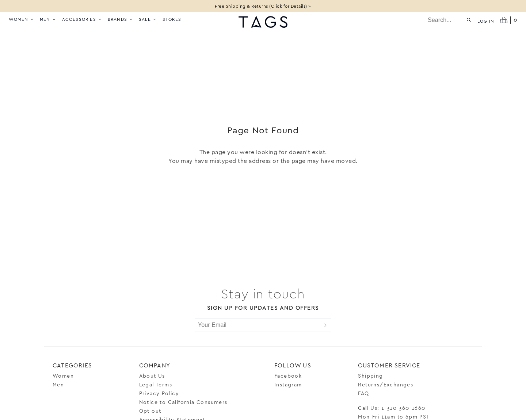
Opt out (150, 411)
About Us (152, 376)
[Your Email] (258, 325)
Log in (486, 21)
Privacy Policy (159, 393)
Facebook (288, 376)
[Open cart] (509, 20)
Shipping (370, 376)
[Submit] (325, 325)
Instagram (288, 384)
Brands (120, 19)
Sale (148, 19)
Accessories (82, 19)
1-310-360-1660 (403, 408)
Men (48, 19)
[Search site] (469, 20)
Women (21, 19)
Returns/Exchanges (386, 384)
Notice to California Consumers (183, 402)
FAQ (363, 393)
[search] (447, 20)
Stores (172, 19)
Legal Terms (156, 384)
